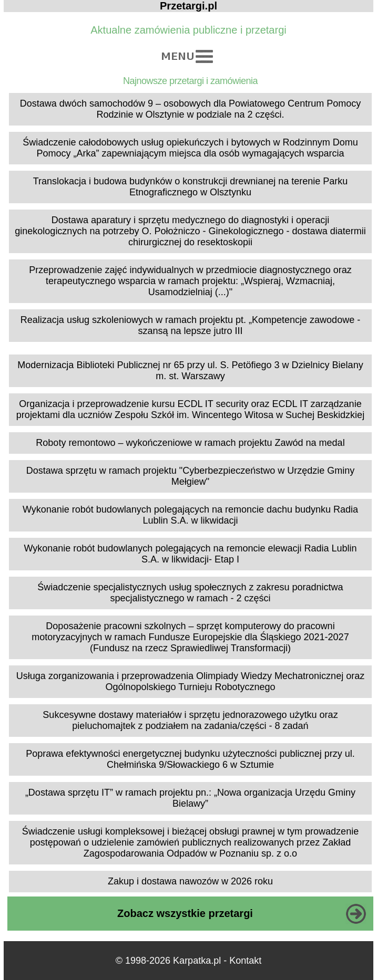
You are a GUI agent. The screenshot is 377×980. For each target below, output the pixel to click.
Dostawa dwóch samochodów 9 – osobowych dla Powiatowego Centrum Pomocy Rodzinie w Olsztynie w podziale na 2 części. (190, 109)
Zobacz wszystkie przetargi (185, 913)
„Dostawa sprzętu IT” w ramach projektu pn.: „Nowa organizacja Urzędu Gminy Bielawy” (190, 798)
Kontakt (245, 961)
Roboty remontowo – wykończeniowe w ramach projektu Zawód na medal (190, 443)
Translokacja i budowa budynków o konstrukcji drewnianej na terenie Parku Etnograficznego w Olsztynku (191, 187)
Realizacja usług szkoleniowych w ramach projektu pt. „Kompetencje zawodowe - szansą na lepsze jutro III (190, 325)
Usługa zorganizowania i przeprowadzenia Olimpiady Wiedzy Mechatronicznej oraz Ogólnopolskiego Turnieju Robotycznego (190, 681)
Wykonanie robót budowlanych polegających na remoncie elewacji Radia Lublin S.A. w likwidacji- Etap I (190, 554)
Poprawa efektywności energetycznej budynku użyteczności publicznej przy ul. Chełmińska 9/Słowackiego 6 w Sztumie (190, 759)
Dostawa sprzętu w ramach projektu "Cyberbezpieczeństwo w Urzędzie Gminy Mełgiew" (191, 476)
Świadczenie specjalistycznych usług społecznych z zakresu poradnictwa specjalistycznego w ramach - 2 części (190, 593)
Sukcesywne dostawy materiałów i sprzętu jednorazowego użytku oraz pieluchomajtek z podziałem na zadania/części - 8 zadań (190, 720)
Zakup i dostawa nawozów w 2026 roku (190, 881)
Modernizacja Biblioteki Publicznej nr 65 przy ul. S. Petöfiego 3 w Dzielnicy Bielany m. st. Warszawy (190, 371)
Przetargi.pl (188, 6)
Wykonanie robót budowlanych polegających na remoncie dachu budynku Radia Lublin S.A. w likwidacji (190, 515)
